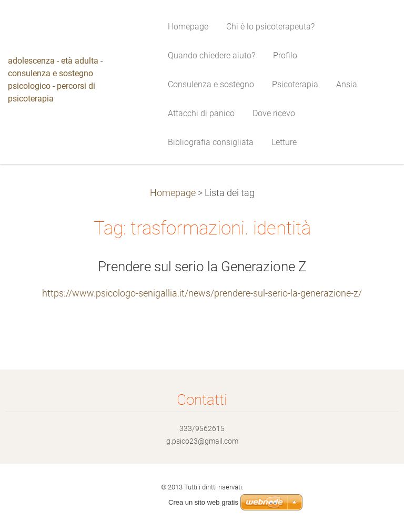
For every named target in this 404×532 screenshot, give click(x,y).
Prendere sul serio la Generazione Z (202, 267)
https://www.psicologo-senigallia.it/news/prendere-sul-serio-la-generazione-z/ (202, 293)
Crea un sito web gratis (203, 502)
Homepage (173, 193)
